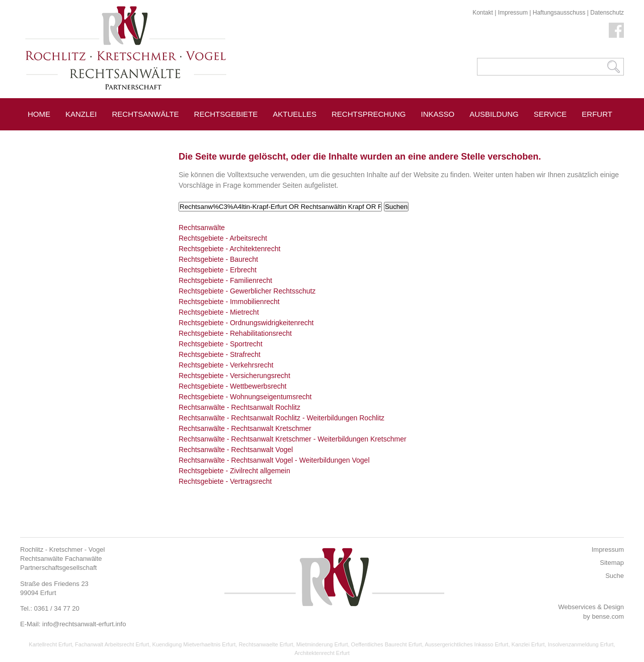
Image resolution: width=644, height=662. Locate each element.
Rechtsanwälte (146, 114)
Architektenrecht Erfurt (322, 653)
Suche (615, 576)
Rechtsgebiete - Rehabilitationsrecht (235, 333)
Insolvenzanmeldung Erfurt (581, 644)
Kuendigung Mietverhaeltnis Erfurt (194, 644)
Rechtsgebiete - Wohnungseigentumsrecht (245, 397)
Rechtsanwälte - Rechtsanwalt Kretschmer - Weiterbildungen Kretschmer (293, 439)
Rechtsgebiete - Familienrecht (225, 280)
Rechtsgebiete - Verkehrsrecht (226, 365)
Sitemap (612, 563)
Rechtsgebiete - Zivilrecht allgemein (234, 471)
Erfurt (597, 114)
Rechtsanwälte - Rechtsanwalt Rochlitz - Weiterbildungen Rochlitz (281, 418)
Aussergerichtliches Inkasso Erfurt (466, 644)
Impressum (513, 13)
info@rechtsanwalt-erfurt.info (84, 624)
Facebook (616, 30)
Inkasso (438, 114)
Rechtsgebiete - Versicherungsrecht (234, 376)
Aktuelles (295, 114)
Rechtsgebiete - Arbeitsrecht (223, 238)
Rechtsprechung (369, 114)
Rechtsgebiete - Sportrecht (221, 344)
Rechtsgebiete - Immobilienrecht (229, 302)
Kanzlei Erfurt (528, 644)
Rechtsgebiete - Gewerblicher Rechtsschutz (247, 291)
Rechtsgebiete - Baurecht (218, 259)
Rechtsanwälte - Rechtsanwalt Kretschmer (245, 428)
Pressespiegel (59, 137)
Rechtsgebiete (226, 114)
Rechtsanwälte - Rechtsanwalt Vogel (236, 450)
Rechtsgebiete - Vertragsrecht (225, 481)
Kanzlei (81, 114)
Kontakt (483, 13)
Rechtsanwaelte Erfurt (266, 644)
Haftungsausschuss (559, 13)
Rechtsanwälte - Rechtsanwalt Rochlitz (239, 407)
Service (550, 114)
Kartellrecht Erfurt (50, 644)
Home (39, 114)
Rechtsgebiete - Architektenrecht (229, 249)
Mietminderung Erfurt (322, 644)
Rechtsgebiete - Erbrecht (218, 270)
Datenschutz (607, 13)
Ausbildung (494, 114)
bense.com (608, 616)
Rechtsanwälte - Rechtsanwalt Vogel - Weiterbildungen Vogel (274, 460)
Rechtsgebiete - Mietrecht (219, 312)
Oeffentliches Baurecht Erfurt (387, 644)
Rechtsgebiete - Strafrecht (220, 354)
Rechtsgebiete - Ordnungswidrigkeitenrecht (246, 323)
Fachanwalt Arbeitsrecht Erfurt (112, 644)
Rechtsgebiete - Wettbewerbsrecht (233, 386)
